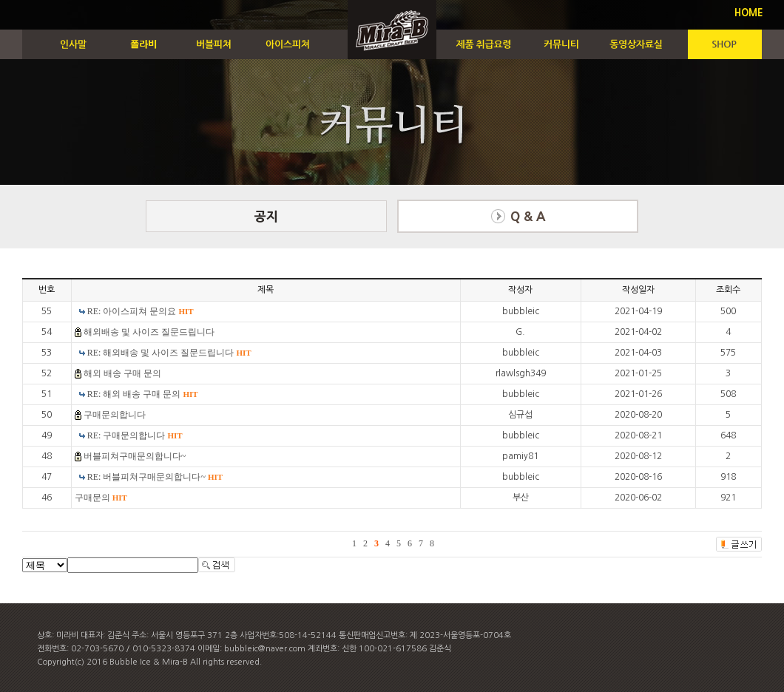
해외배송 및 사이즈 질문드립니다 (149, 332)
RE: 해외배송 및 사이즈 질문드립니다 (169, 353)
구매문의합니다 (115, 415)
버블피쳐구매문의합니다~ (135, 456)
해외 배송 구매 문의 (122, 373)
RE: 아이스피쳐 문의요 (141, 311)
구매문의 (101, 498)
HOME (749, 13)
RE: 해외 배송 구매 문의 (143, 394)
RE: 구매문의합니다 (135, 435)
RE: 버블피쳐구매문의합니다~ (155, 477)
